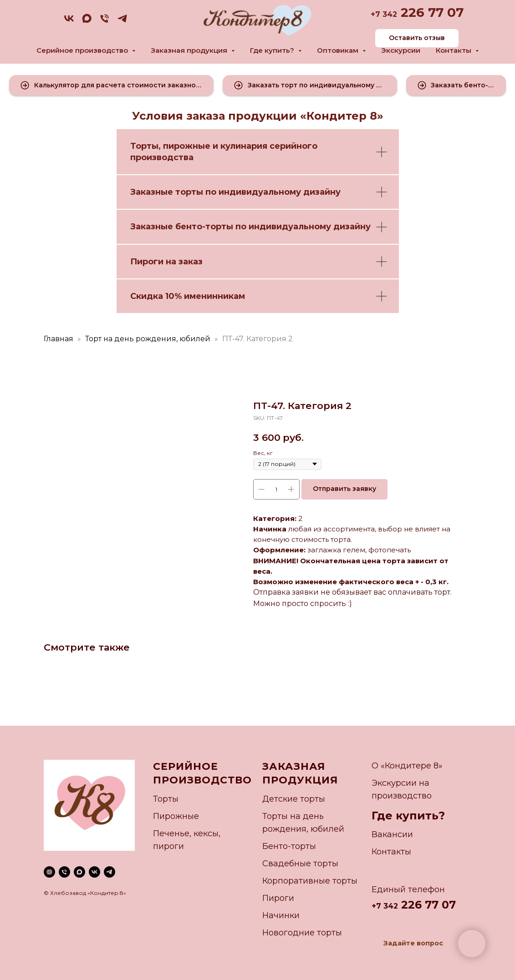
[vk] (69, 22)
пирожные (187, 146)
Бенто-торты (289, 846)
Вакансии (392, 834)
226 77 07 (430, 12)
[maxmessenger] (87, 22)
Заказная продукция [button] (190, 50)
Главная (59, 339)
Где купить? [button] (273, 50)
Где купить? (408, 816)
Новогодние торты (302, 933)
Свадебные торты (300, 864)
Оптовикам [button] (339, 50)
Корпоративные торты (310, 881)
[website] (49, 872)
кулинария (244, 146)
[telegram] (122, 22)
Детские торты (294, 799)
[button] (111, 85)
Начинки (281, 915)
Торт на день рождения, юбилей (148, 339)
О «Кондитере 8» (407, 766)
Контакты (391, 852)
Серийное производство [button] (83, 50)
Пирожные (176, 816)
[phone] (105, 22)
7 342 (386, 14)
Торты (144, 146)
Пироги (278, 898)
